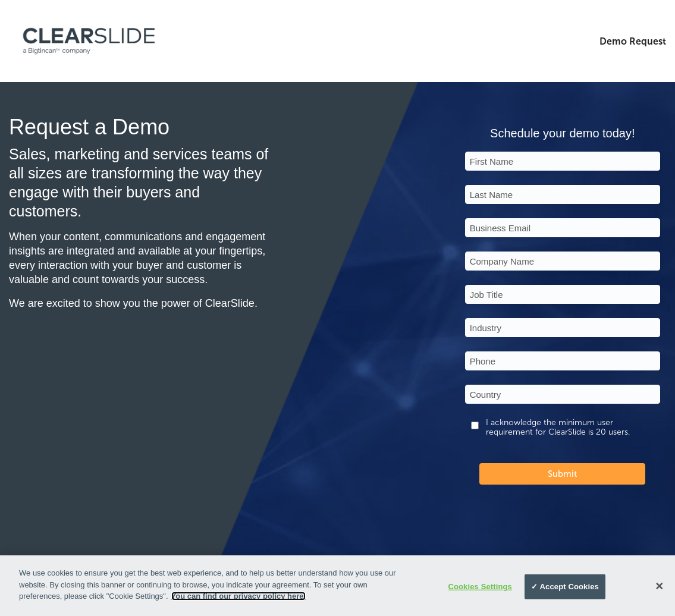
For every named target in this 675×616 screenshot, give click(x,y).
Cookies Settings (480, 587)
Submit (562, 474)
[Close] (660, 586)
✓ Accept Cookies (565, 587)
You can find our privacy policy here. (239, 596)
